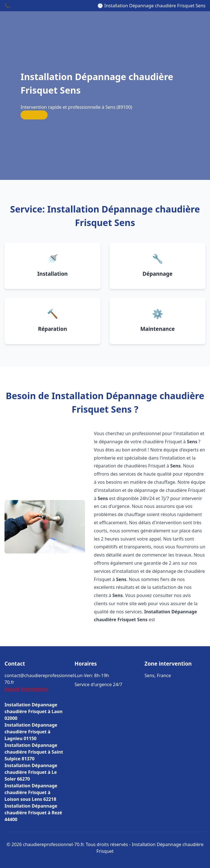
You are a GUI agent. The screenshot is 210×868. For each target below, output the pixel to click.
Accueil (12, 689)
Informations (34, 689)
